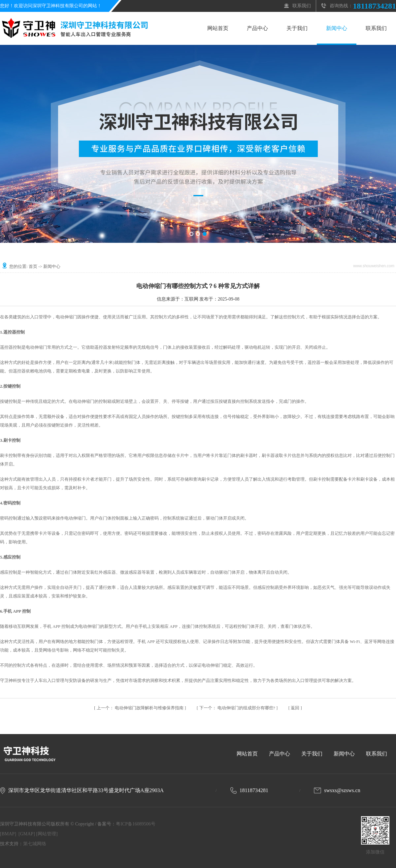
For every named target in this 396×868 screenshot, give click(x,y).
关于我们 (297, 28)
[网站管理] (47, 834)
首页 (33, 266)
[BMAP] (8, 834)
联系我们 (302, 6)
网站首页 (218, 28)
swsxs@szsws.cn (342, 790)
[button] (191, 234)
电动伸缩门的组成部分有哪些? (238, 708)
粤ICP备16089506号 (136, 824)
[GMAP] (27, 834)
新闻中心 (337, 28)
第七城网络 (35, 844)
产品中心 (257, 28)
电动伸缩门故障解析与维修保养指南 (141, 708)
